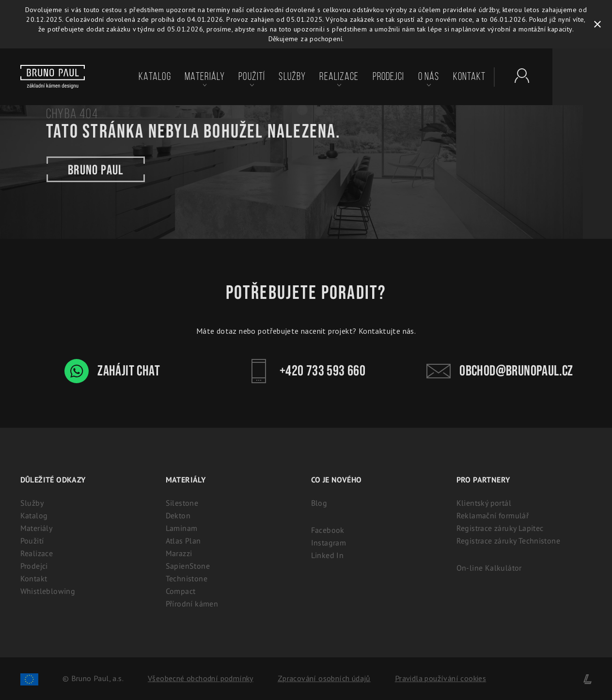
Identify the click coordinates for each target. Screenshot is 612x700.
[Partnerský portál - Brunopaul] (517, 76)
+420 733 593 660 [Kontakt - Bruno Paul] (306, 371)
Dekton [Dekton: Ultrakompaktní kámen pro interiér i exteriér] (178, 515)
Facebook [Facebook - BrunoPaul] (328, 530)
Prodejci (389, 77)
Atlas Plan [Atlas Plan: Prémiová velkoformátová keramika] (183, 541)
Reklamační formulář (493, 515)
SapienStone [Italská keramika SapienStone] (188, 566)
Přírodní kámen (192, 604)
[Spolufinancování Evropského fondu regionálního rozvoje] (29, 678)
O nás (429, 77)
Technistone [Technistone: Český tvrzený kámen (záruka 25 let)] (187, 578)
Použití (252, 77)
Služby (292, 77)
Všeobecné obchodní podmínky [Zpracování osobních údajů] (201, 678)
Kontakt (470, 77)
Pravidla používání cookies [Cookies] (440, 678)
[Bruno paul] (53, 77)
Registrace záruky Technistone (509, 541)
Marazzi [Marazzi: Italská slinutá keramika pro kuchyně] (179, 553)
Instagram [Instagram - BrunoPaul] (329, 543)
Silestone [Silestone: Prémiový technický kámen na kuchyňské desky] (182, 503)
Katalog (155, 77)
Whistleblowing (48, 591)
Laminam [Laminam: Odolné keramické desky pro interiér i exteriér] (182, 528)
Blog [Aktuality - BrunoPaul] (319, 503)
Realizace (339, 77)
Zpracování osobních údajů (324, 678)
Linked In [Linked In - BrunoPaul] (328, 555)
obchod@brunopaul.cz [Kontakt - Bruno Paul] (500, 371)
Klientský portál (484, 503)
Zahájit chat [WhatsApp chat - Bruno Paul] (112, 371)
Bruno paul (96, 169)
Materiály (205, 77)
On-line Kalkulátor (489, 568)
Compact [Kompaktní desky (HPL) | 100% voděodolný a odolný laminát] (181, 591)
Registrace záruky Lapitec (500, 528)
